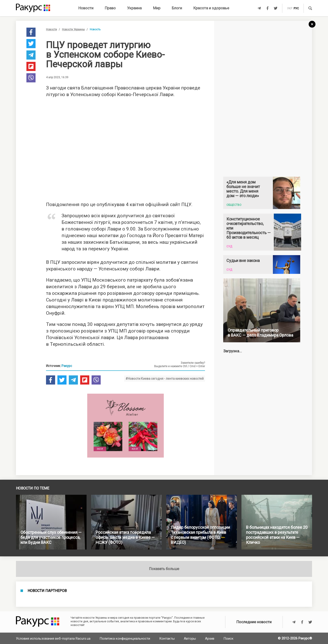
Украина (134, 8)
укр (290, 8)
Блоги (177, 8)
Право (110, 8)
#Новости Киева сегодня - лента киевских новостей (165, 379)
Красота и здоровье (211, 8)
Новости (86, 8)
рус (296, 8)
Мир (157, 8)
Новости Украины (73, 29)
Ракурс (67, 366)
